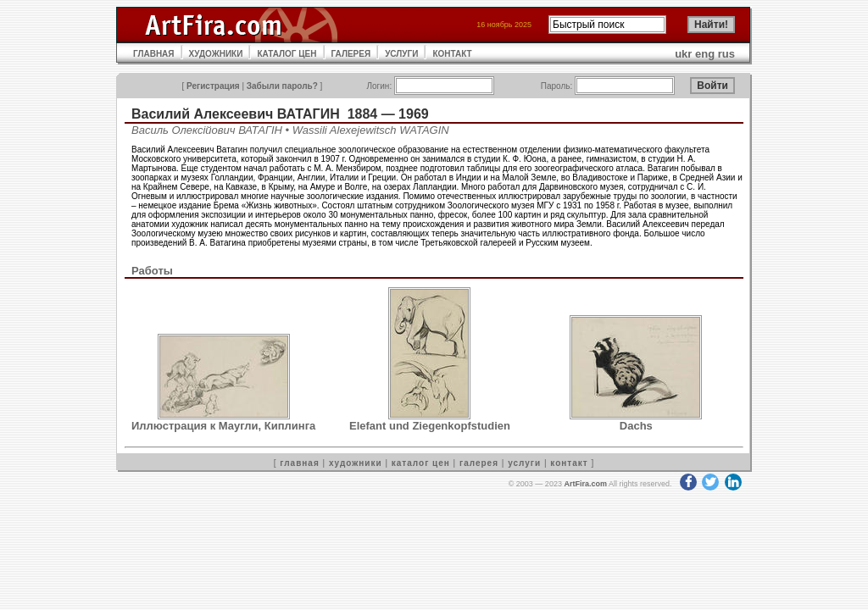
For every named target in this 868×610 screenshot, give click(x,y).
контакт (569, 463)
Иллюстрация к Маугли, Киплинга (223, 426)
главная (299, 463)
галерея (479, 463)
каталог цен (421, 463)
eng (705, 54)
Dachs (636, 426)
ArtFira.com (585, 484)
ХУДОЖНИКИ (216, 54)
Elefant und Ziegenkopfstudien (430, 426)
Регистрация (213, 86)
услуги (524, 463)
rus (726, 54)
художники (356, 463)
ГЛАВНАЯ (154, 54)
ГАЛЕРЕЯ (351, 54)
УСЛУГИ (401, 54)
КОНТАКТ (452, 54)
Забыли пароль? (282, 86)
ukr (683, 54)
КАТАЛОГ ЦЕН (287, 54)
